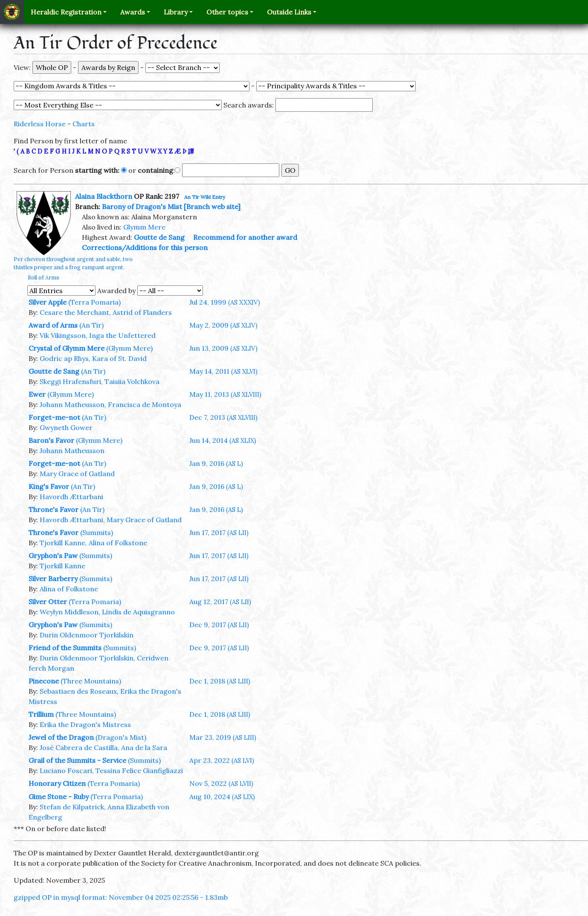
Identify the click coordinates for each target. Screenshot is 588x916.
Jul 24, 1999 (225, 302)
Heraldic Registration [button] (66, 12)
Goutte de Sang (159, 237)
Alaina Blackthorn (104, 196)
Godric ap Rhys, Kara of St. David (93, 358)
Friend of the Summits (65, 648)
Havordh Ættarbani (71, 497)
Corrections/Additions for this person (145, 247)
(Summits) (97, 532)
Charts (84, 124)
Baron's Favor (51, 440)
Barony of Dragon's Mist (142, 206)
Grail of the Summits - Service (77, 760)
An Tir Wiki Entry (205, 197)
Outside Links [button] (289, 12)
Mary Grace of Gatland (77, 474)
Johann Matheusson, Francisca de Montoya (110, 404)
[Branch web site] (212, 206)
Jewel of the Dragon (61, 737)
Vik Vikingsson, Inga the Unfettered (98, 335)
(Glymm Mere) (129, 348)
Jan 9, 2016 (216, 463)
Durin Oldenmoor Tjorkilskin (87, 635)
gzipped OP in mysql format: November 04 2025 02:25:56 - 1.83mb (121, 897)
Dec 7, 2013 (223, 417)
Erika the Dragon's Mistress (85, 724)
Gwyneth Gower (66, 427)
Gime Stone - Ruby (59, 797)
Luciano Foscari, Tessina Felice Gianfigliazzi (111, 771)
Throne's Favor (54, 509)
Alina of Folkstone (69, 589)
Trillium (41, 714)
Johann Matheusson (72, 451)
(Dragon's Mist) (121, 737)
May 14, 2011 (223, 371)
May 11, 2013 (225, 394)
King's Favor (49, 486)
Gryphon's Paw (53, 555)
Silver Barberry (53, 579)
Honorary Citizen (57, 783)
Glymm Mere (144, 227)
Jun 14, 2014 (223, 440)
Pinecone (44, 681)
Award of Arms (53, 325)
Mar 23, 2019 (223, 737)
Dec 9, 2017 (219, 625)
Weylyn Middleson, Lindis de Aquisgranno (107, 612)
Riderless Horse (40, 124)
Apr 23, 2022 (222, 760)
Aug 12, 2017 (220, 602)
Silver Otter (48, 602)
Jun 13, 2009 (223, 348)
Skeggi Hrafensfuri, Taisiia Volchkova (100, 381)
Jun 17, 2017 (219, 532)
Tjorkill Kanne (62, 566)
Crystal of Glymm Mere (67, 348)
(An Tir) (91, 325)
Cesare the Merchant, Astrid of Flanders (106, 312)
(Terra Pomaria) (94, 302)
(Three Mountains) (91, 681)
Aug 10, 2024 (222, 797)
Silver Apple (48, 302)
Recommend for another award (245, 237)
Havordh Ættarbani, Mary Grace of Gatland (111, 520)
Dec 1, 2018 (220, 681)
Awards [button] (133, 12)
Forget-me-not (54, 417)
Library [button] (176, 12)
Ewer (37, 394)
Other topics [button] (227, 12)
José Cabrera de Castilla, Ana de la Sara (103, 747)
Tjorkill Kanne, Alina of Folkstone (93, 543)
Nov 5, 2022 (221, 783)
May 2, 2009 (223, 325)
